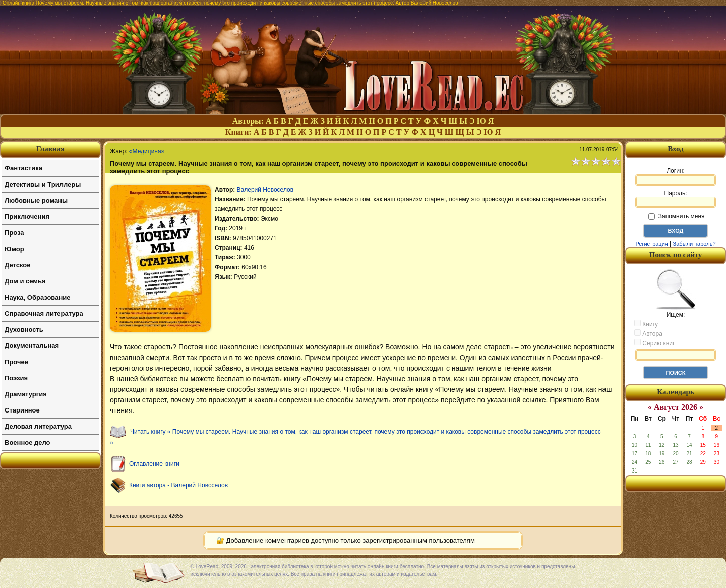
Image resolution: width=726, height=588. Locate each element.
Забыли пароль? (694, 244)
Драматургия (26, 394)
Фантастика (23, 168)
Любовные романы (36, 200)
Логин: (676, 177)
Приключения (27, 217)
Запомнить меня (676, 216)
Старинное (22, 410)
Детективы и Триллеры (43, 184)
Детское (17, 265)
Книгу (646, 324)
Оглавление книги (154, 464)
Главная (50, 149)
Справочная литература (44, 313)
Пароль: (676, 199)
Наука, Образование (37, 297)
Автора (648, 333)
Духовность (24, 330)
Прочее (16, 362)
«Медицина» (147, 151)
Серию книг (654, 343)
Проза (14, 233)
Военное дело (27, 443)
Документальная (32, 346)
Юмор (14, 249)
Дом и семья (25, 281)
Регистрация (651, 244)
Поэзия (16, 378)
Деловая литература (38, 426)
